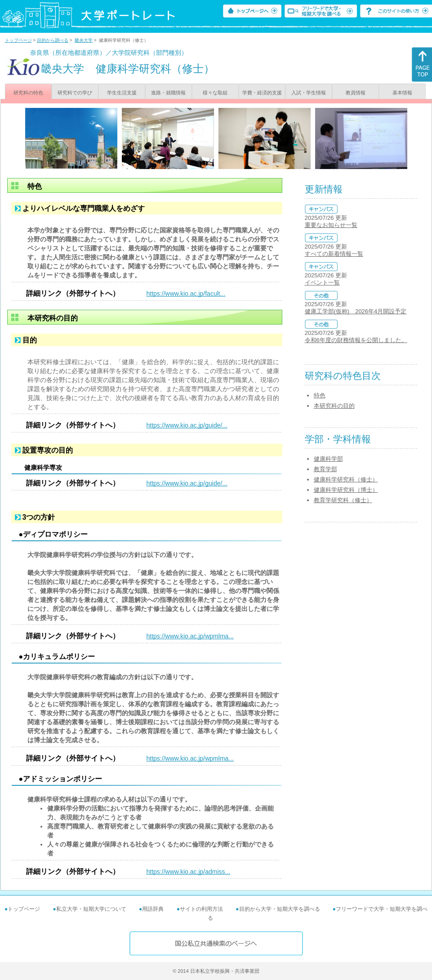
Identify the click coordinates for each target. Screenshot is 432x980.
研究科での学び (75, 93)
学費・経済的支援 (262, 93)
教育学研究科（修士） (343, 500)
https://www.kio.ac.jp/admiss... (189, 872)
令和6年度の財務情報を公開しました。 (356, 340)
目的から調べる (53, 40)
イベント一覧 (322, 283)
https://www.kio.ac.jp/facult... (186, 294)
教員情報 (356, 93)
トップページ (18, 40)
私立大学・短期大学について (91, 909)
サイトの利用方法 (201, 909)
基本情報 (402, 93)
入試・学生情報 (309, 93)
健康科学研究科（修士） (346, 479)
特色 (320, 395)
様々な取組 (215, 93)
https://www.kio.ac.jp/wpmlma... (190, 636)
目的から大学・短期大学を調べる (280, 909)
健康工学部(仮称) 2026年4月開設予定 (356, 311)
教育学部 (325, 469)
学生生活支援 (122, 93)
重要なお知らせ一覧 (331, 225)
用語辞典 (153, 909)
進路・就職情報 (168, 93)
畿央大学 (84, 40)
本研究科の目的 (334, 406)
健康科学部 (328, 459)
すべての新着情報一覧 (334, 254)
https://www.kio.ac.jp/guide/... (187, 425)
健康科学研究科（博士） (346, 490)
